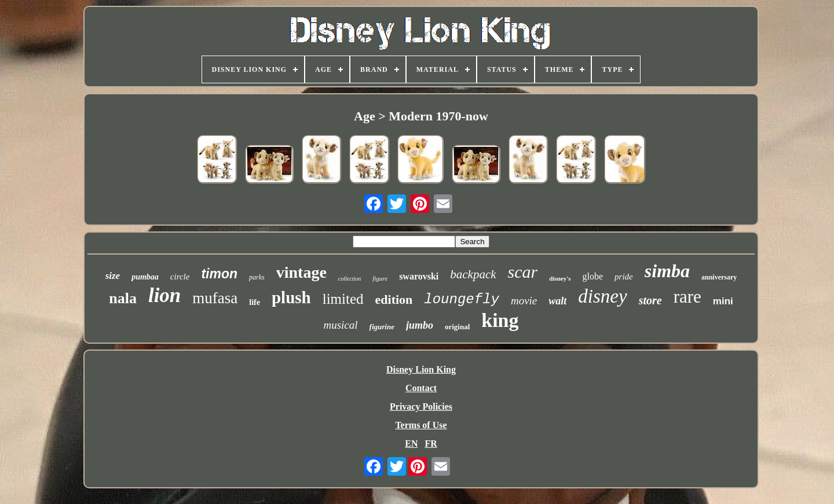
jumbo (420, 325)
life (255, 302)
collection (350, 279)
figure (380, 278)
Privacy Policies (421, 406)
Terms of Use (421, 425)
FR (431, 444)
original (457, 327)
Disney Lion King (421, 369)
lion (164, 295)
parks (257, 277)
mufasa (215, 298)
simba (667, 271)
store (650, 300)
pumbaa (145, 277)
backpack (473, 274)
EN (411, 444)
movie (524, 301)
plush (291, 297)
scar (523, 272)
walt (557, 301)
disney (602, 296)
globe (593, 276)
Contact (421, 388)
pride (624, 277)
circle (180, 277)
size (113, 276)
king (500, 320)
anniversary (719, 277)
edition (394, 299)
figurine (382, 327)
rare (687, 297)
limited (343, 299)
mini (723, 301)
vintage (301, 272)
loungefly (462, 299)
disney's (560, 278)
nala (123, 298)
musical (340, 325)
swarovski (419, 276)
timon (219, 274)
